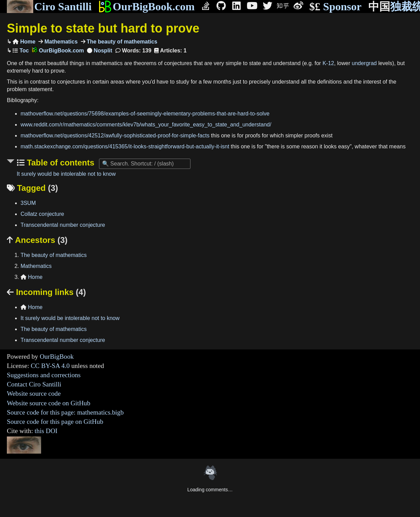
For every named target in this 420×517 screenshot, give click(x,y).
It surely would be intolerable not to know (66, 174)
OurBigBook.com (146, 7)
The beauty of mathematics (121, 42)
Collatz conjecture (42, 214)
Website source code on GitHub (49, 403)
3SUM (28, 203)
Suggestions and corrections (44, 375)
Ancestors (37, 240)
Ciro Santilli (49, 7)
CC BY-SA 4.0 (50, 366)
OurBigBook (57, 356)
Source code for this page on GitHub (55, 422)
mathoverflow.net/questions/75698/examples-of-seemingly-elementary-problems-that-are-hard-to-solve (145, 114)
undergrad (364, 63)
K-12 (328, 63)
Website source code (34, 393)
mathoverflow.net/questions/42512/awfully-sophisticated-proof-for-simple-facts (115, 136)
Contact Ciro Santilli (34, 384)
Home (24, 42)
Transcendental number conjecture (63, 225)
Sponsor (335, 7)
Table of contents (60, 163)
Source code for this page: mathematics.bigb (65, 412)
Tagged (32, 188)
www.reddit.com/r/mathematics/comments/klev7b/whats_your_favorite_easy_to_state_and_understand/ (146, 125)
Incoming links (46, 292)
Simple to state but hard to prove (103, 28)
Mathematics (60, 42)
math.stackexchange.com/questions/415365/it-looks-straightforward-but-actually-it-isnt (125, 146)
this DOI (46, 431)
